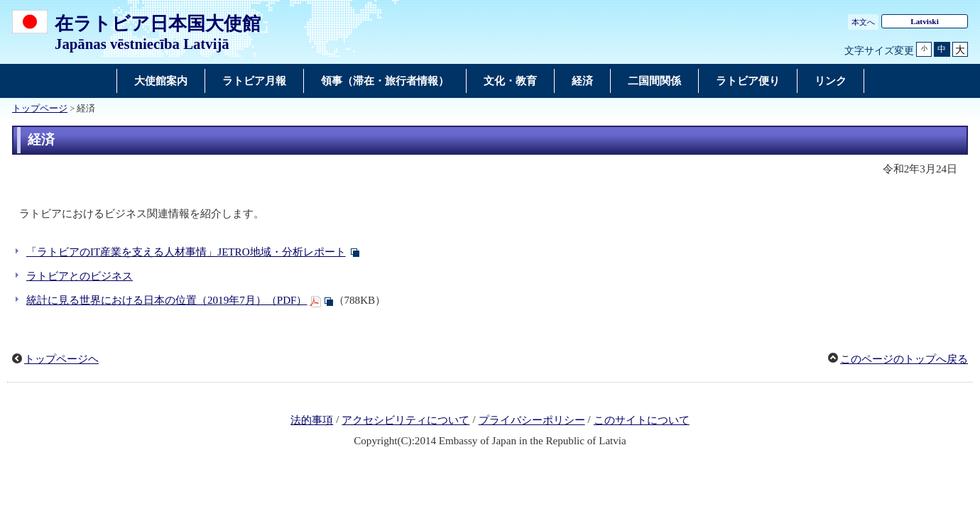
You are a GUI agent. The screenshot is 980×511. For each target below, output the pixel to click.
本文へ (863, 22)
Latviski (925, 21)
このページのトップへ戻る (904, 359)
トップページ (40, 109)
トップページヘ (61, 359)
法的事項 (312, 420)
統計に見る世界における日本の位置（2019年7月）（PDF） (167, 300)
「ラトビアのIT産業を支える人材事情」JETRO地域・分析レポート (186, 252)
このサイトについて (642, 420)
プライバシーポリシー (532, 420)
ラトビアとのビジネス (80, 276)
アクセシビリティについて (405, 420)
